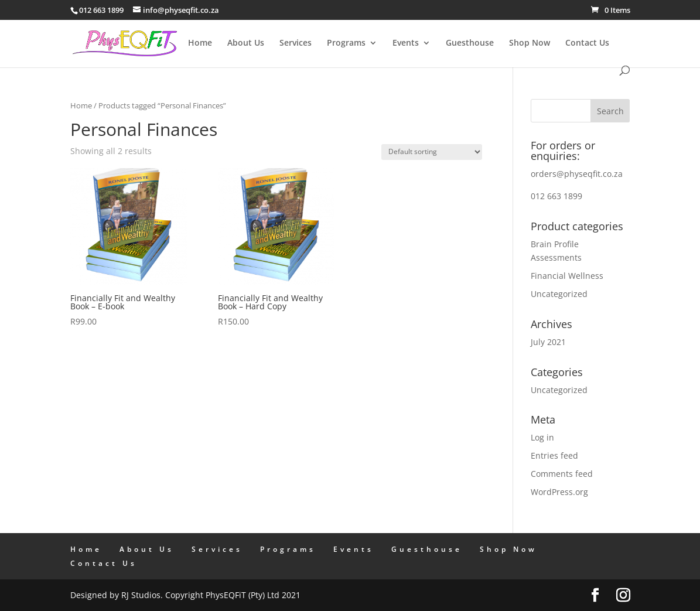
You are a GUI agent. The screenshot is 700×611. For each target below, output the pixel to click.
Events (406, 43)
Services (296, 43)
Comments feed (562, 474)
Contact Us (587, 43)
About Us (246, 43)
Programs (346, 43)
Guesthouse (470, 43)
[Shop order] (432, 152)
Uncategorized (559, 294)
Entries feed (554, 455)
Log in (542, 437)
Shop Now (530, 43)
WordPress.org (559, 492)
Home (200, 43)
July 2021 (548, 342)
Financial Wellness (567, 276)
